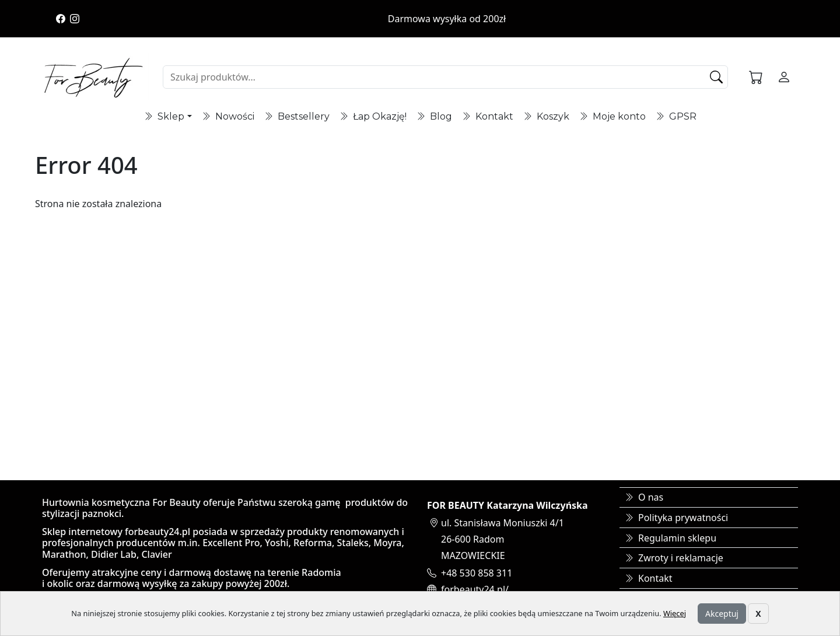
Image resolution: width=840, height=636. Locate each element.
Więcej (675, 613)
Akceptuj (722, 614)
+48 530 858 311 (477, 573)
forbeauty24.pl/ (475, 589)
